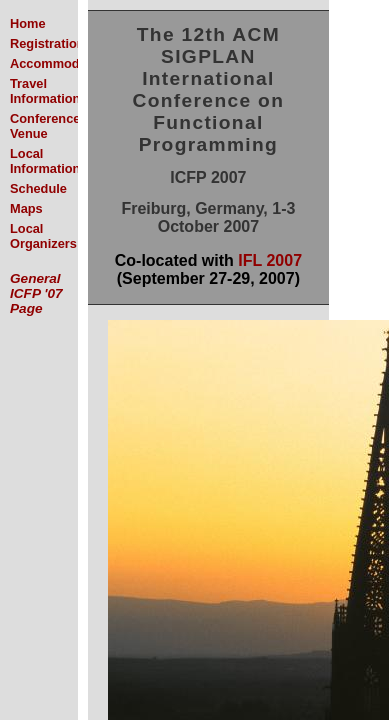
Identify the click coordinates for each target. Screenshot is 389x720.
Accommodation (60, 63)
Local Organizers (43, 236)
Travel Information (45, 91)
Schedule (38, 188)
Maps (26, 208)
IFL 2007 (270, 260)
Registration (47, 43)
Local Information (45, 161)
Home (28, 23)
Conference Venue (45, 126)
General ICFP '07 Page (36, 293)
